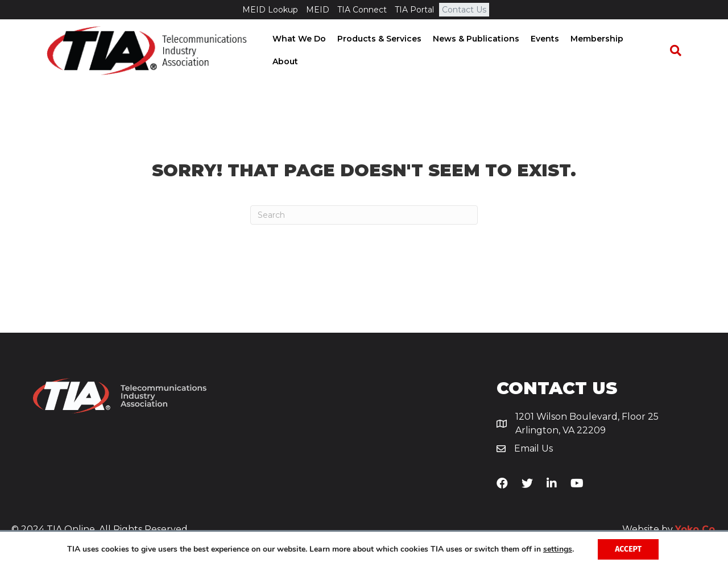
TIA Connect (362, 10)
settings (558, 549)
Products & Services (382, 51)
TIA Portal (414, 10)
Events (548, 51)
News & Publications (479, 51)
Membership (600, 51)
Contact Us (464, 10)
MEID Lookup (270, 10)
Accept (628, 549)
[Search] (680, 51)
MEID (318, 10)
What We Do (302, 51)
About (650, 51)
